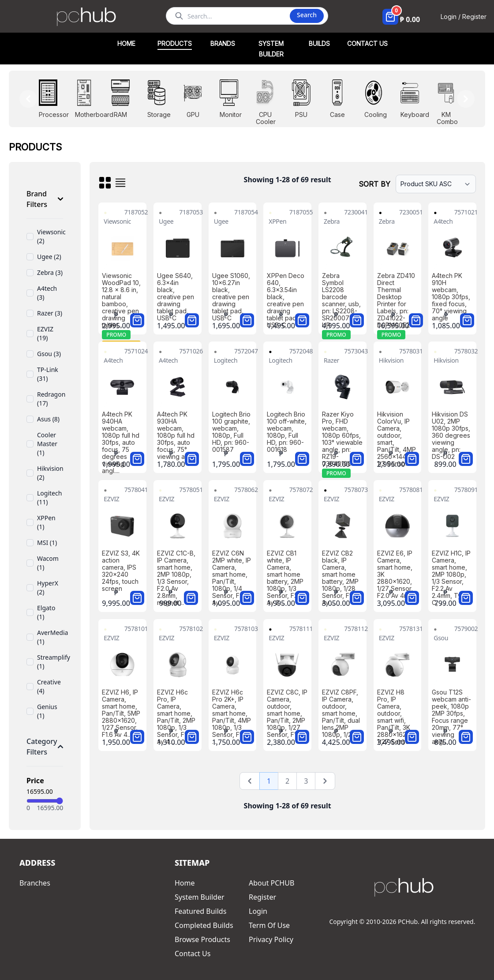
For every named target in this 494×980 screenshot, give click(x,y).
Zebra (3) (50, 272)
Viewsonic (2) (51, 236)
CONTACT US (367, 43)
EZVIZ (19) (45, 333)
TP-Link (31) (48, 374)
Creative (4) (49, 686)
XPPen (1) (46, 522)
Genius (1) (47, 711)
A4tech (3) (47, 293)
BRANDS (223, 43)
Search (307, 15)
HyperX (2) (48, 588)
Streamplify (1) (54, 662)
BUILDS (319, 43)
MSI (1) (47, 543)
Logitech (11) (49, 498)
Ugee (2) (49, 257)
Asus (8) (48, 419)
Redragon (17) (51, 399)
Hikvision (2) (50, 473)
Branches (35, 883)
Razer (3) (50, 313)
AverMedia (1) (52, 637)
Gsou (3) (49, 354)
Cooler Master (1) (47, 444)
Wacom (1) (48, 563)
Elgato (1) (46, 612)
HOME (126, 43)
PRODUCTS (175, 43)
